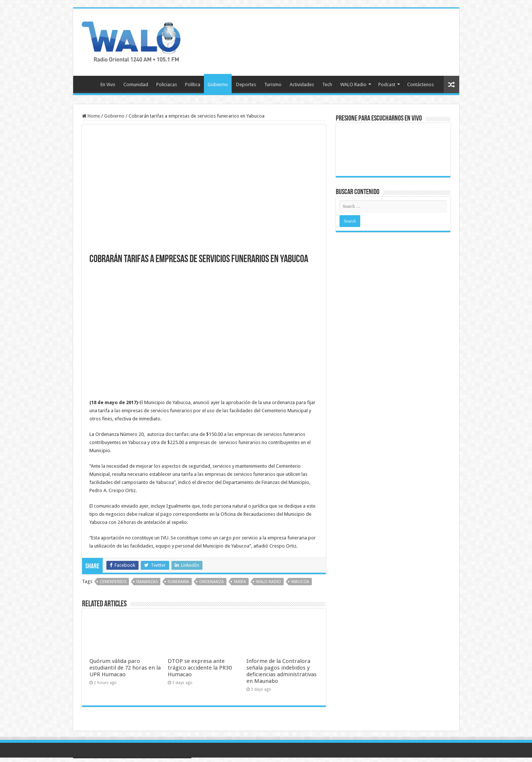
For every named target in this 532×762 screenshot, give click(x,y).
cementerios (113, 582)
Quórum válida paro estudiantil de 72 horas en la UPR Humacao (125, 668)
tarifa (240, 582)
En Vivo (108, 84)
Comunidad (136, 84)
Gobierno (218, 84)
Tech (327, 84)
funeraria (178, 582)
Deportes (246, 84)
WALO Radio (353, 84)
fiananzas (147, 582)
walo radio (269, 582)
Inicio (86, 84)
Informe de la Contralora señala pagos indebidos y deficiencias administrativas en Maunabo (282, 671)
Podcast (387, 84)
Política (193, 84)
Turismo (273, 84)
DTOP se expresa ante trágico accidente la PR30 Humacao (200, 668)
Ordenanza (212, 582)
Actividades (302, 84)
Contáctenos (420, 84)
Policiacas (167, 84)
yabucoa (300, 582)
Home (91, 116)
